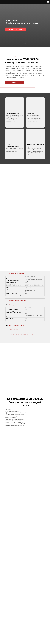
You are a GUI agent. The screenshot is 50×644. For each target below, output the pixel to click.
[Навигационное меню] (48, 2)
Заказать (15, 82)
